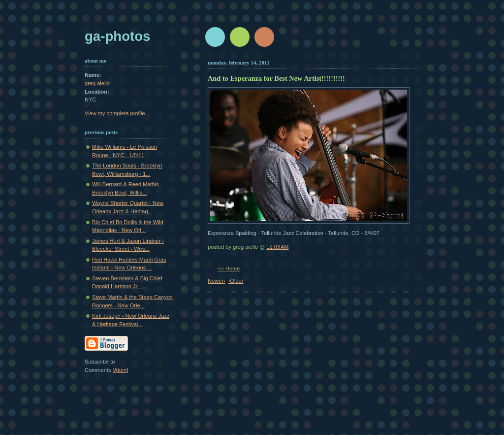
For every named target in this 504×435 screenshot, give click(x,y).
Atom (121, 370)
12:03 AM (277, 247)
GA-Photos (117, 36)
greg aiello (97, 83)
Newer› (217, 281)
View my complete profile (115, 113)
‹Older (236, 281)
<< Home (229, 268)
